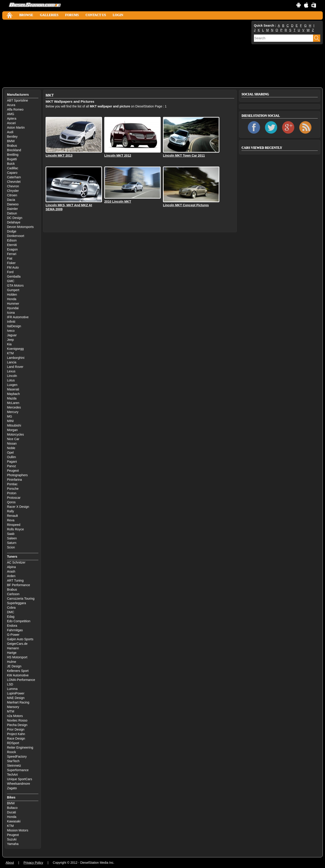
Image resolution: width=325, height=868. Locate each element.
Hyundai (13, 308)
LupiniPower (16, 693)
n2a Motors (15, 716)
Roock (12, 752)
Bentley (12, 137)
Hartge (12, 653)
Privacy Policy (33, 863)
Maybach (13, 394)
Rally (10, 511)
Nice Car (13, 439)
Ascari (11, 123)
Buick (11, 164)
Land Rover (15, 367)
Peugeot (13, 471)
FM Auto (13, 267)
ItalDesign (14, 326)
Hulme (12, 662)
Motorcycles (15, 434)
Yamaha (13, 844)
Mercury (13, 412)
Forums (72, 15)
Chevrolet (14, 182)
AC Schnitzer (16, 562)
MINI (10, 421)
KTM (10, 353)
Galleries (49, 15)
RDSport (13, 743)
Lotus (11, 380)
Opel (10, 453)
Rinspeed (14, 525)
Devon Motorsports (20, 227)
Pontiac (12, 484)
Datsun (12, 213)
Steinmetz (14, 766)
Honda (12, 299)
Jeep (10, 340)
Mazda (12, 398)
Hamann (13, 648)
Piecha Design (17, 725)
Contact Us (96, 15)
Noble (11, 448)
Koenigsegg (15, 349)
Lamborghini (16, 358)
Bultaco (12, 808)
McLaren (13, 403)
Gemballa (14, 276)
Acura (11, 105)
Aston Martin (16, 128)
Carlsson (13, 594)
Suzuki (12, 839)
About (10, 863)
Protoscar (14, 498)
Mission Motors (18, 830)
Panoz (12, 466)
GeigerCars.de (17, 644)
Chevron (13, 186)
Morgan (12, 430)
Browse (26, 15)
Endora (12, 626)
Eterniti (12, 245)
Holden (12, 295)
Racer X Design (18, 507)
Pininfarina (14, 480)
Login (118, 15)
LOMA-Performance (21, 680)
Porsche (13, 489)
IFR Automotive (18, 317)
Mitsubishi (14, 425)
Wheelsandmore (19, 784)
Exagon (12, 249)
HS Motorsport (17, 657)
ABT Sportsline (17, 100)
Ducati (12, 812)
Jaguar (12, 335)
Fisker (11, 263)
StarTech (13, 761)
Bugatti (12, 159)
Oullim (12, 457)
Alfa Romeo (15, 109)
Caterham (14, 177)
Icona (11, 313)
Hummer (13, 304)
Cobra (11, 608)
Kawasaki (14, 821)
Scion (11, 547)
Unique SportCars (20, 779)
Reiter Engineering (20, 747)
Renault (12, 516)
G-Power (13, 635)
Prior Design (16, 729)
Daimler (12, 209)
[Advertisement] (126, 53)
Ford (10, 272)
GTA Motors (15, 285)
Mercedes (14, 407)
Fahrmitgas (15, 630)
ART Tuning (15, 580)
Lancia (12, 362)
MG (10, 416)
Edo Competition (19, 621)
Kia (9, 344)
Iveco (11, 331)
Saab (11, 534)
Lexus (11, 371)
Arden (11, 576)
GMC (11, 281)
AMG (11, 114)
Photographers (17, 475)
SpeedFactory (17, 757)
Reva (11, 520)
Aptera (12, 118)
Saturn (12, 543)
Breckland (14, 150)
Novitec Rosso (17, 720)
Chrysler (13, 191)
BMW (11, 141)
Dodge (12, 231)
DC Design (15, 218)
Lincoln (12, 376)
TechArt (12, 775)
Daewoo (13, 204)
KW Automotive (18, 675)
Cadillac (13, 168)
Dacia (11, 200)
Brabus (12, 146)
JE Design (14, 666)
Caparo (12, 173)
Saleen (12, 538)
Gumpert (13, 290)
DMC (11, 612)
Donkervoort (16, 236)
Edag (11, 617)
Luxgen (12, 385)
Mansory (13, 707)
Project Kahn (16, 734)
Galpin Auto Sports (20, 639)
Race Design (16, 738)
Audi (10, 132)
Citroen (12, 195)
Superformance (18, 770)
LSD (10, 684)
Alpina (11, 567)
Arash (11, 571)
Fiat (10, 258)
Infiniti (11, 322)
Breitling (13, 155)
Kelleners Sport (18, 671)
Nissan (12, 443)
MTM (11, 711)
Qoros (11, 502)
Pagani (12, 462)
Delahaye (14, 222)
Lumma (12, 689)
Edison (12, 240)
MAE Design (16, 698)
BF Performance (19, 585)
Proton (12, 493)
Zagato (12, 788)
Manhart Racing (18, 702)
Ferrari (12, 254)
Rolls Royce (15, 529)
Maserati (13, 389)
